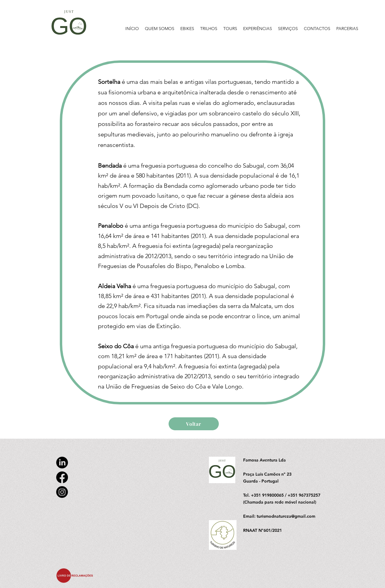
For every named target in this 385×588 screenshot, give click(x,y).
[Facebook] (62, 477)
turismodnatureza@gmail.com (286, 516)
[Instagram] (62, 492)
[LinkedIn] (62, 463)
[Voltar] (194, 424)
